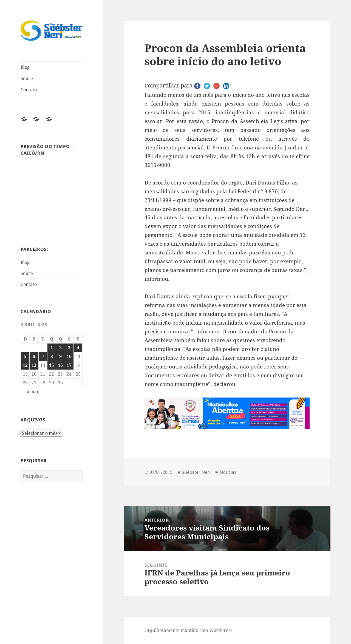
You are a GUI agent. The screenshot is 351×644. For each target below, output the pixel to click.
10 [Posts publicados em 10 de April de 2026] (69, 356)
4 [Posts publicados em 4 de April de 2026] (78, 348)
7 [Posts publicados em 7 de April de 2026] (43, 356)
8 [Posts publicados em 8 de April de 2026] (52, 356)
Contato (29, 90)
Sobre (27, 78)
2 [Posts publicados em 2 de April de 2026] (60, 348)
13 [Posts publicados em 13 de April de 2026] (34, 365)
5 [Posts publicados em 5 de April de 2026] (25, 356)
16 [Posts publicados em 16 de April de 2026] (60, 365)
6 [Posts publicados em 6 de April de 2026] (34, 356)
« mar (33, 391)
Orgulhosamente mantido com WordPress (188, 630)
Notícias (228, 472)
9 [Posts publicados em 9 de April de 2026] (60, 356)
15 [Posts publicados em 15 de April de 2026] (52, 365)
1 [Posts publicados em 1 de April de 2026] (52, 348)
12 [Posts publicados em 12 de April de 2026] (25, 365)
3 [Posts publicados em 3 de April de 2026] (69, 348)
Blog (25, 67)
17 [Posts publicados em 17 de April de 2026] (69, 365)
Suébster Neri (196, 472)
